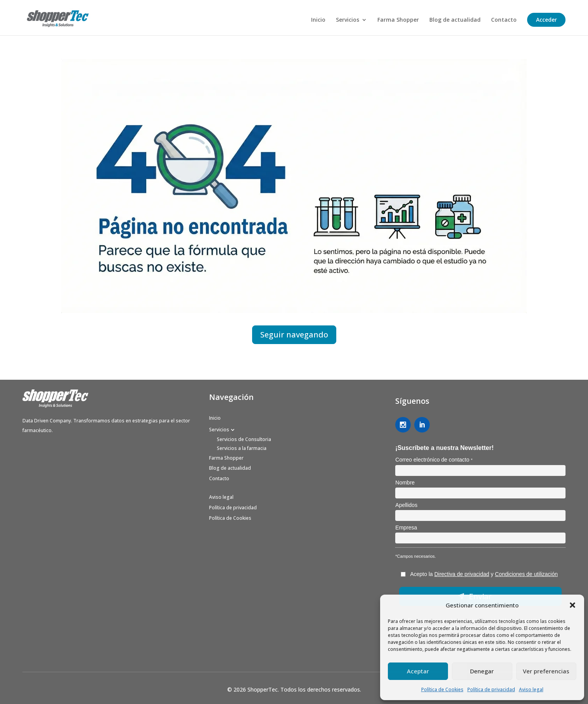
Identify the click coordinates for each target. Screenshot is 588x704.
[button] (572, 605)
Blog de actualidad (455, 20)
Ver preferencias (546, 671)
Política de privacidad (491, 689)
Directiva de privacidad (462, 574)
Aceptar (418, 671)
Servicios (348, 20)
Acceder (546, 20)
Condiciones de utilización (526, 574)
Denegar (482, 671)
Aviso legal (531, 689)
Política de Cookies (442, 689)
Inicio (318, 20)
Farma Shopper (398, 20)
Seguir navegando (294, 335)
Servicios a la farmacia (242, 448)
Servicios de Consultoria (244, 439)
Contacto (504, 20)
